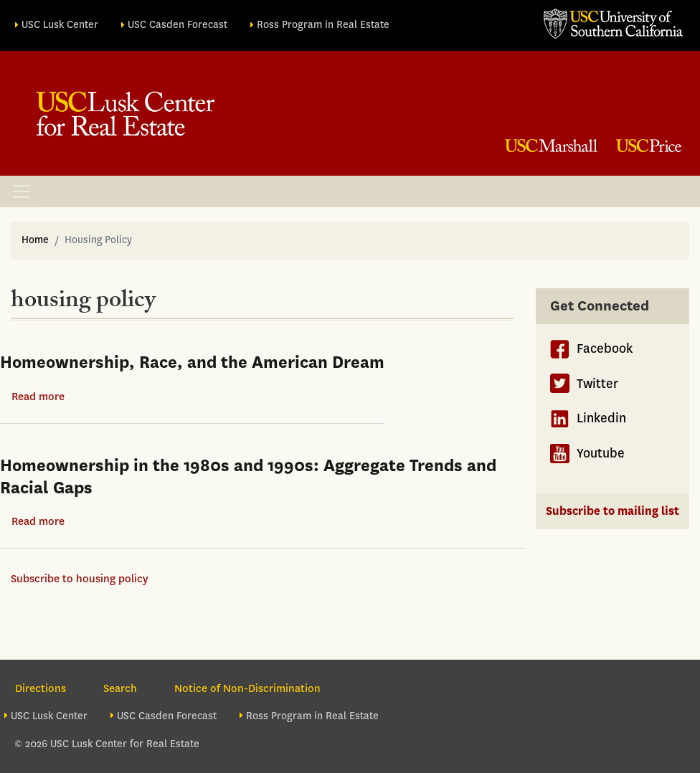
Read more (38, 397)
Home (35, 240)
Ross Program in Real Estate (323, 25)
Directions (41, 688)
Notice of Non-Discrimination (247, 688)
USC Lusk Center (60, 25)
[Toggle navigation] (22, 191)
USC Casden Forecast (178, 25)
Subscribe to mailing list (612, 511)
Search (120, 688)
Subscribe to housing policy (79, 579)
